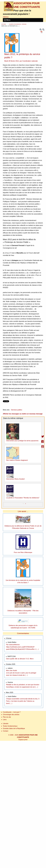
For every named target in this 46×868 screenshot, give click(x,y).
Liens (5, 720)
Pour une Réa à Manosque (23, 552)
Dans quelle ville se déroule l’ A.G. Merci (20, 659)
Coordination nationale (30, 61)
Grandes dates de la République (14, 728)
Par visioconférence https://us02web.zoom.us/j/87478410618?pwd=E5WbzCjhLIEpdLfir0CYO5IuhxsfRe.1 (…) (22, 647)
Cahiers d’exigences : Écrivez (18, 24)
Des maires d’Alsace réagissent (17, 460)
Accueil (4, 24)
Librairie (6, 724)
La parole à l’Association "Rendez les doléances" (23, 498)
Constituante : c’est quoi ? (12, 712)
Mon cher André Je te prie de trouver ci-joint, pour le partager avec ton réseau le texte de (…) (21, 673)
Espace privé (23, 740)
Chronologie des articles (11, 715)
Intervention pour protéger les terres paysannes (22, 441)
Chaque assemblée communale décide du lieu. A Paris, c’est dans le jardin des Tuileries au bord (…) (23, 701)
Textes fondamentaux (10, 726)
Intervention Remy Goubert (15, 479)
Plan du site (7, 717)
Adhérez (6, 17)
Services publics (17, 410)
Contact (6, 731)
